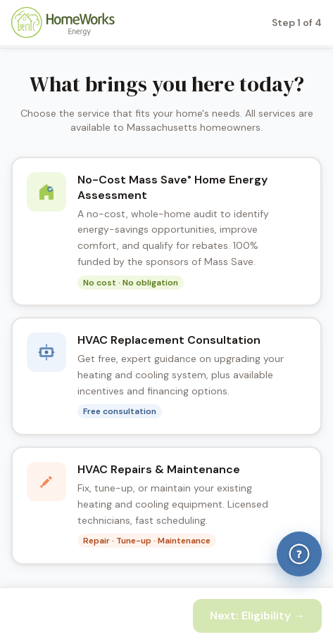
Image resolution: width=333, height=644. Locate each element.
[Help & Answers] (299, 554)
